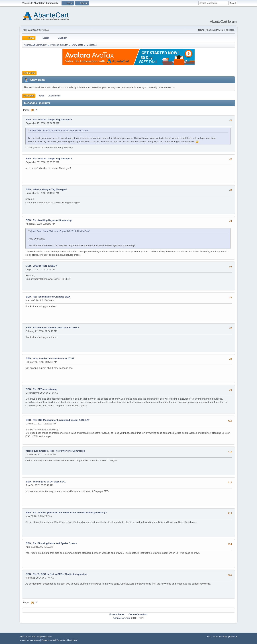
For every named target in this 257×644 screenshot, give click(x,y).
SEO (29, 120)
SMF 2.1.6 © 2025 (28, 637)
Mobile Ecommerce (37, 451)
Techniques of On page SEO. (49, 482)
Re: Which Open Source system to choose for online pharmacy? (70, 512)
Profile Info (29, 73)
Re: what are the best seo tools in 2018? (56, 328)
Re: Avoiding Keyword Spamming (52, 220)
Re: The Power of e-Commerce (67, 451)
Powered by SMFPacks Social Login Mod (60, 640)
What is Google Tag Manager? (50, 189)
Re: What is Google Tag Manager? (52, 120)
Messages (29, 96)
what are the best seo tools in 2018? (54, 358)
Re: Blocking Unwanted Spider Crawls (55, 543)
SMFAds (23, 640)
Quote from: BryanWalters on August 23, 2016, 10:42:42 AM (60, 231)
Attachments (55, 96)
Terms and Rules (220, 637)
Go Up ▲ (233, 637)
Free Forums (35, 640)
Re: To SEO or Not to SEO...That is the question (60, 574)
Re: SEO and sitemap (45, 389)
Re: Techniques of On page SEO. (52, 297)
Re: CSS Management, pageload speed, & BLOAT (61, 420)
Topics (41, 96)
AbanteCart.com (122, 618)
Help (209, 637)
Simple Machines (44, 637)
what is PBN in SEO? (45, 266)
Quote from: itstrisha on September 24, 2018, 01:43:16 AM (59, 131)
